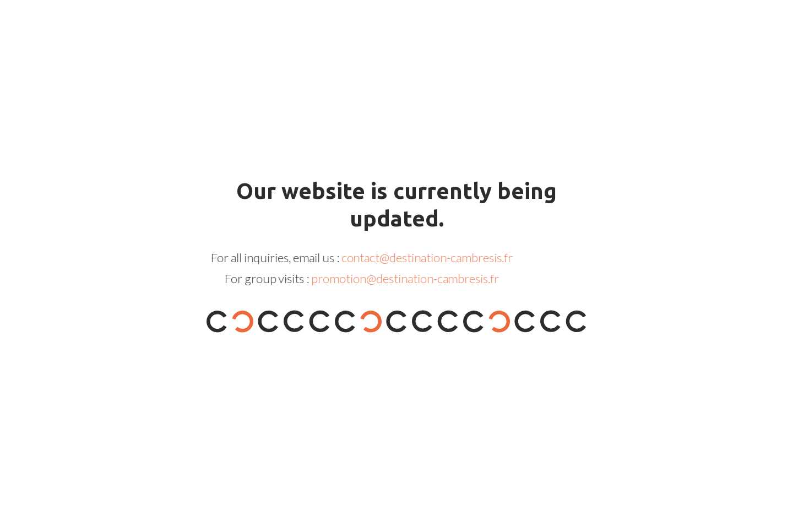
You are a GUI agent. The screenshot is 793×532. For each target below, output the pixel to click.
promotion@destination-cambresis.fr (392, 278)
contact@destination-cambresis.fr (414, 257)
